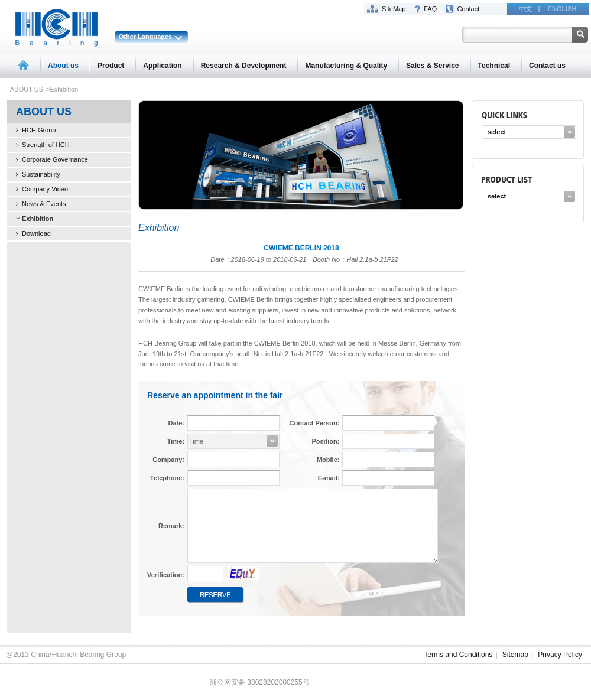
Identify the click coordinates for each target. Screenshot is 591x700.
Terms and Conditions (458, 655)
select (497, 132)
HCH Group (39, 130)
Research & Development (244, 66)
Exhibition (38, 219)
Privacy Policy (560, 655)
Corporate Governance (55, 159)
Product (111, 66)
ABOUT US (27, 89)
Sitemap (515, 655)
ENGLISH (562, 9)
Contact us (547, 66)
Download (36, 233)
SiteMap (394, 9)
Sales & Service (432, 66)
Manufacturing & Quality (346, 66)
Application (162, 66)
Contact (468, 9)
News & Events (44, 204)
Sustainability (41, 174)
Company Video (45, 189)
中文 (525, 9)
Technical (494, 66)
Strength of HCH (46, 145)
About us (63, 66)
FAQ (430, 9)
